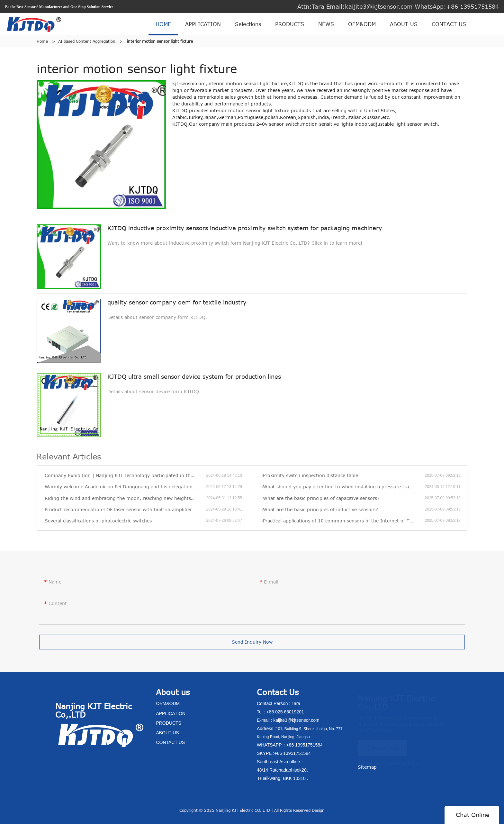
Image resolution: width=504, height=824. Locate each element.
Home (42, 41)
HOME (163, 24)
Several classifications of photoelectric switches (98, 521)
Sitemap (367, 767)
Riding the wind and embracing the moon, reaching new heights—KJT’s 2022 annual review (125, 498)
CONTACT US (449, 24)
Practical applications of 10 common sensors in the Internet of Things (342, 521)
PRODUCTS (290, 24)
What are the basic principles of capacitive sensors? (321, 498)
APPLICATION (203, 24)
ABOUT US (404, 24)
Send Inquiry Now (252, 646)
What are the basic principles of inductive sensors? (320, 509)
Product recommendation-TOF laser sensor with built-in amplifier (118, 509)
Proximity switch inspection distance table (310, 475)
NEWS (326, 24)
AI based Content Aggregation (87, 41)
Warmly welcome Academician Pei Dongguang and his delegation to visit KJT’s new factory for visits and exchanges (125, 487)
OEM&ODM (362, 24)
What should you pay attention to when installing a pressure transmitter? (344, 487)
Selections (248, 24)
